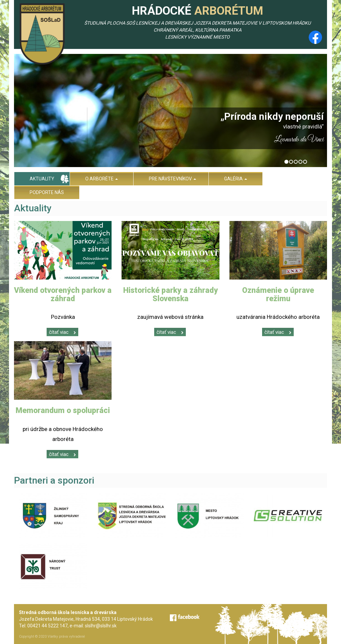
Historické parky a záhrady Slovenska (170, 295)
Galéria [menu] (236, 179)
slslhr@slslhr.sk (101, 626)
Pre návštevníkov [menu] (172, 179)
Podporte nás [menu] (47, 192)
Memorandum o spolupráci (63, 411)
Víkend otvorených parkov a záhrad (63, 295)
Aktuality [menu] (42, 179)
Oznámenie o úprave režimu (278, 295)
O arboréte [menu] (102, 179)
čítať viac (62, 332)
